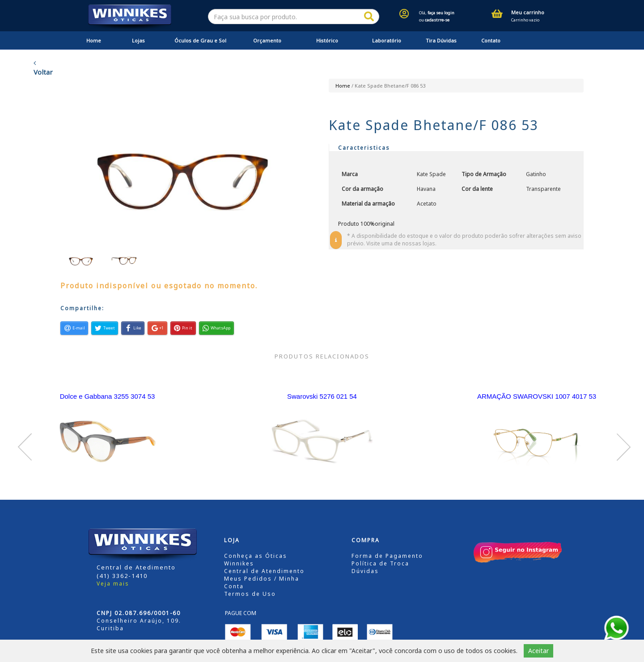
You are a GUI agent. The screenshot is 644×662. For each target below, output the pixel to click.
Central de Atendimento (264, 571)
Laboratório (387, 40)
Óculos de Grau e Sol (200, 40)
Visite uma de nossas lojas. (401, 243)
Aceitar (538, 651)
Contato (491, 40)
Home (94, 40)
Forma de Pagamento (387, 556)
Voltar (43, 68)
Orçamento (267, 40)
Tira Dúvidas (441, 40)
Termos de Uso (250, 594)
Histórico (327, 40)
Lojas (138, 40)
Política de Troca (380, 563)
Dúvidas (365, 571)
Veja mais (113, 584)
